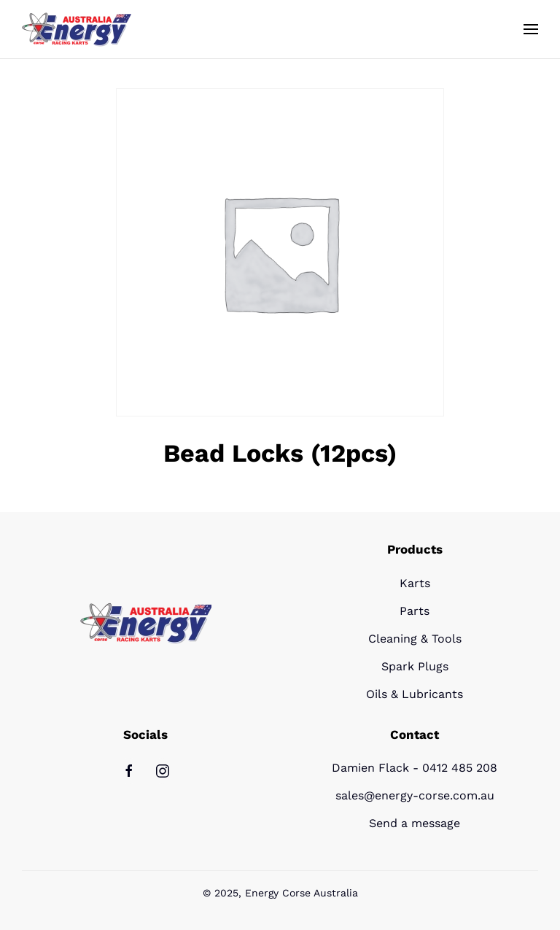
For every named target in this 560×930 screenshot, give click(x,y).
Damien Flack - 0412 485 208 (415, 768)
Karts (415, 583)
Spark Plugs (415, 666)
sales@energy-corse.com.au (415, 795)
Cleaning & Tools (415, 639)
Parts (415, 611)
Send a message (415, 823)
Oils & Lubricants (415, 694)
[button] (531, 29)
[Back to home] (77, 29)
